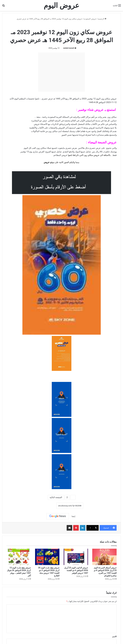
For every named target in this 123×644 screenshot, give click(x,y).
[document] (61, 241)
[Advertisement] (61, 72)
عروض (47, 162)
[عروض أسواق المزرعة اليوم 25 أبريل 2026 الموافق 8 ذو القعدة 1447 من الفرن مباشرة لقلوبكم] (104, 557)
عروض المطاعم (60, 155)
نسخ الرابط (48, 506)
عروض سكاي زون (54, 25)
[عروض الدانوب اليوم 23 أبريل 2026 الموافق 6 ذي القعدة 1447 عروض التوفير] (76, 557)
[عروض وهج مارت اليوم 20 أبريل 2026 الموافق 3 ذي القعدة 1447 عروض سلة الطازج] (47, 557)
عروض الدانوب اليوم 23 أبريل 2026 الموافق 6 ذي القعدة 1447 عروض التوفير (76, 570)
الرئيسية (102, 19)
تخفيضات (30, 99)
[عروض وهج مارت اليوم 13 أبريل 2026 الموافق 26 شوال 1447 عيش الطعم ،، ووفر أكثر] (19, 557)
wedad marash (69, 48)
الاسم (114, 637)
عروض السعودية (90, 19)
